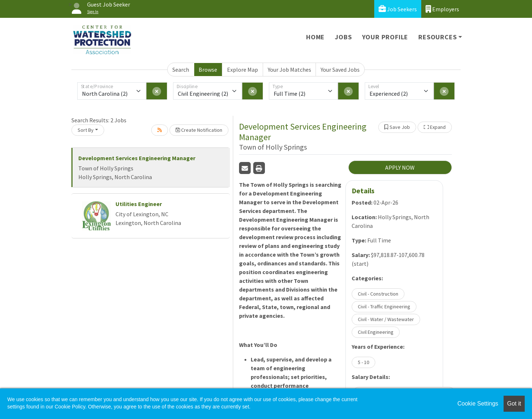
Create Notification (199, 130)
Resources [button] (437, 37)
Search (181, 70)
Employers (442, 9)
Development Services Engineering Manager (137, 158)
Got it (514, 404)
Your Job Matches (290, 70)
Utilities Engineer (139, 204)
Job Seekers (398, 9)
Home (315, 37)
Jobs (343, 37)
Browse (208, 70)
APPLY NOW (400, 167)
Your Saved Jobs (340, 70)
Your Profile (385, 37)
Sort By (86, 130)
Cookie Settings (478, 404)
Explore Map (242, 70)
